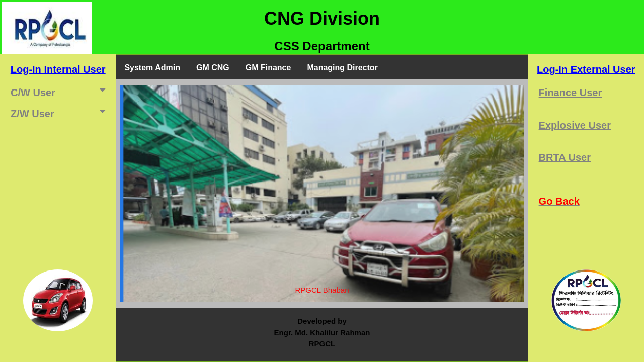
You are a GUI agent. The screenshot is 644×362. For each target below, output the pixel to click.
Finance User (571, 93)
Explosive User (575, 125)
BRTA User (565, 157)
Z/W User (60, 113)
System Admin (152, 68)
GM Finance (268, 68)
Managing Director (342, 68)
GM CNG (213, 68)
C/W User (60, 92)
